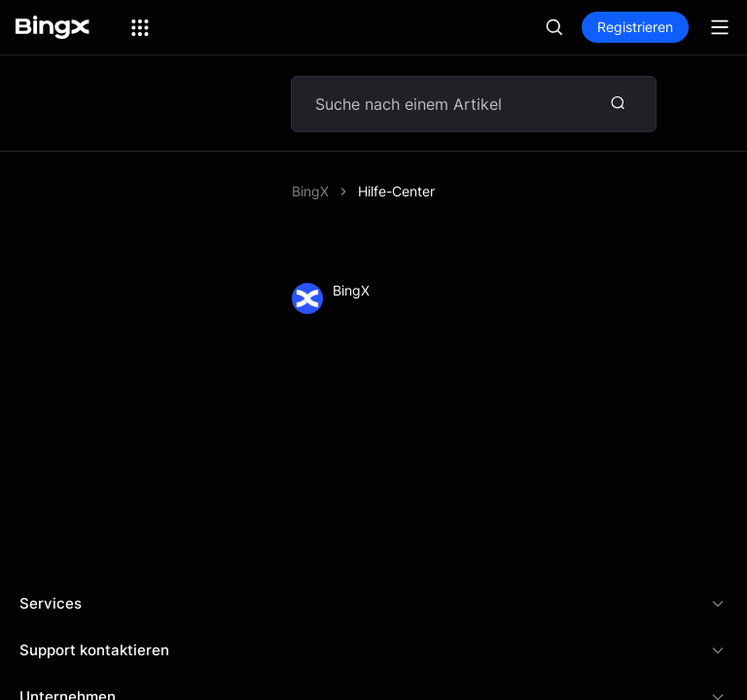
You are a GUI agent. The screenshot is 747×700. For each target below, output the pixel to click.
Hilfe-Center (396, 191)
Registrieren (635, 27)
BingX (310, 191)
